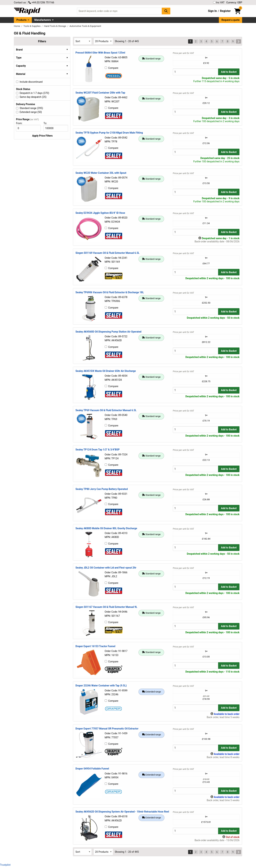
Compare (112, 68)
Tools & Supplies (32, 26)
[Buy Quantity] (195, 72)
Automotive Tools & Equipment (85, 26)
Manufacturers (43, 20)
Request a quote (231, 20)
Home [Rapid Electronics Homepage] (17, 26)
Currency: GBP (234, 2)
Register (225, 11)
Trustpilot (5, 865)
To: (47, 123)
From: (21, 123)
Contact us (20, 2)
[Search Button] (166, 11)
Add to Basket (229, 72)
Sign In (212, 11)
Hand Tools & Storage (55, 26)
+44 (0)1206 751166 (41, 2)
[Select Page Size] (103, 41)
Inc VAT (219, 2)
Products (21, 20)
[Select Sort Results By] (83, 41)
